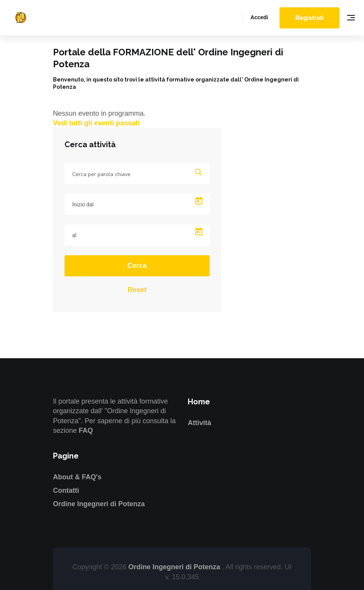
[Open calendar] (199, 201)
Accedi (259, 17)
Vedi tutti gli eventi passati (96, 123)
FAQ (86, 430)
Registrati (309, 18)
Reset (137, 290)
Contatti (66, 490)
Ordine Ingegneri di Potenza (99, 504)
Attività (199, 423)
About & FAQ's (77, 477)
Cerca (137, 266)
